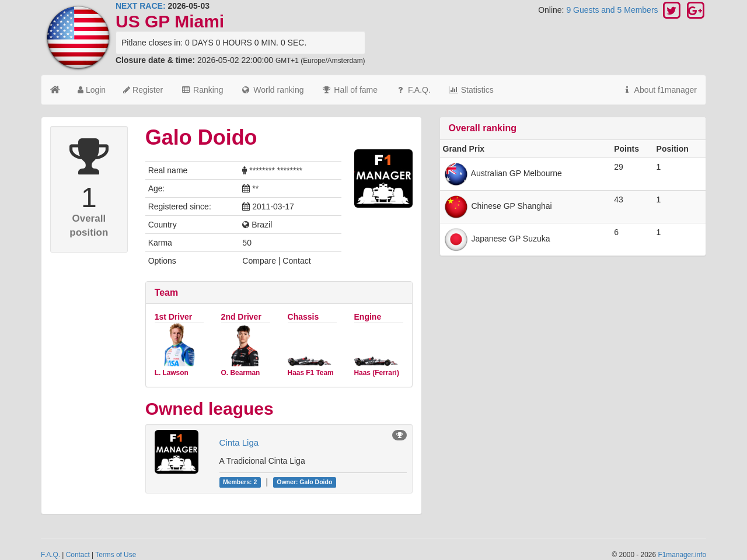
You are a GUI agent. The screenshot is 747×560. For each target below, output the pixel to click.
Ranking (202, 90)
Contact (78, 555)
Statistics (471, 90)
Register (143, 90)
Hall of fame (349, 90)
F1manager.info (682, 555)
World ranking (272, 90)
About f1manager (659, 90)
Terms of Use (116, 555)
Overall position (89, 225)
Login (92, 90)
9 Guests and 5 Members (613, 10)
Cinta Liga (239, 442)
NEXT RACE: (141, 6)
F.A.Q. (413, 90)
